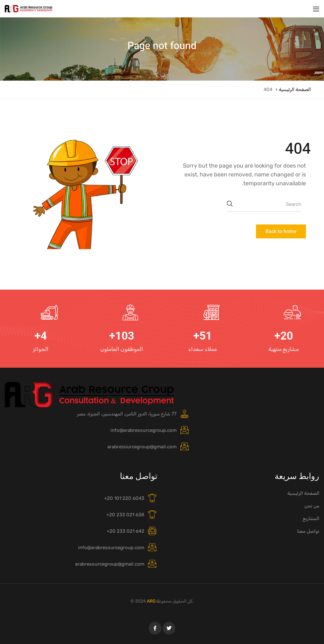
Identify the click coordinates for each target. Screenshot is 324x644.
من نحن (312, 506)
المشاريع (311, 518)
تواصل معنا (308, 531)
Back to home (281, 231)
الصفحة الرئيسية (295, 89)
